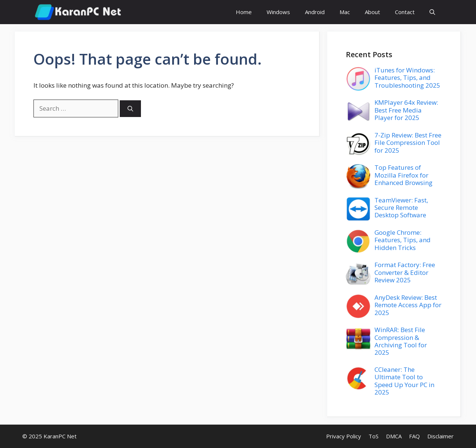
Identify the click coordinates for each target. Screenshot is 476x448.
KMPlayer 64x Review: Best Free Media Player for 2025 (406, 110)
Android (315, 12)
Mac (345, 12)
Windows (278, 12)
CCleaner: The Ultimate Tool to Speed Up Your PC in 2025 (404, 381)
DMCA (394, 436)
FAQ (414, 436)
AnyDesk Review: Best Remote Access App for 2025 (408, 305)
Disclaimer (440, 436)
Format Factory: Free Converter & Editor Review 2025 (405, 272)
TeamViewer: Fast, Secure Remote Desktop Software (401, 208)
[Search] (130, 109)
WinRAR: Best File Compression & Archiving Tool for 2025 (401, 341)
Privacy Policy (344, 436)
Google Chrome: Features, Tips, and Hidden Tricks (403, 240)
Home (244, 12)
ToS (374, 436)
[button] (432, 12)
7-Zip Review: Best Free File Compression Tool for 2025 (408, 143)
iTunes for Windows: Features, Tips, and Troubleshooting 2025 (407, 78)
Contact (405, 12)
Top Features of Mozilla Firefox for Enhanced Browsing (403, 175)
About (372, 12)
